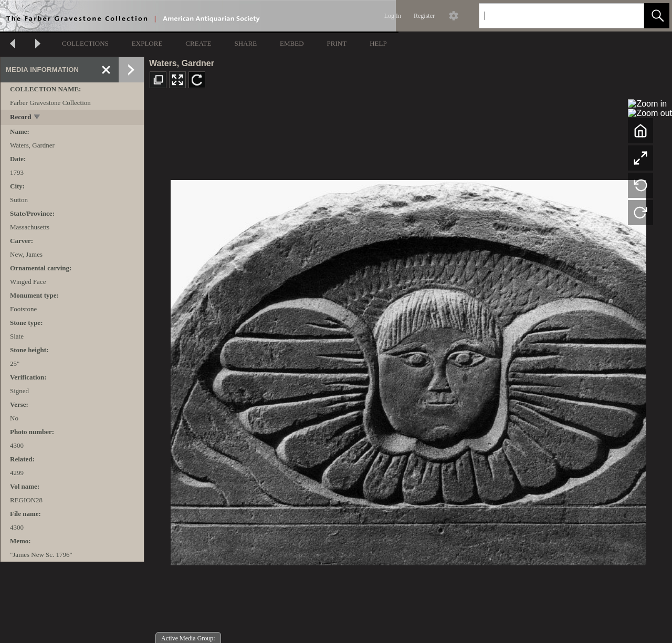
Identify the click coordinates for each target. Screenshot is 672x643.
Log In (393, 16)
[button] (657, 16)
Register (424, 16)
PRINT (337, 43)
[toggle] (38, 118)
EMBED (292, 43)
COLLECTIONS (85, 43)
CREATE (198, 43)
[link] (628, 15)
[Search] (549, 16)
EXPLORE (147, 43)
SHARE (245, 43)
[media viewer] (408, 370)
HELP (378, 43)
